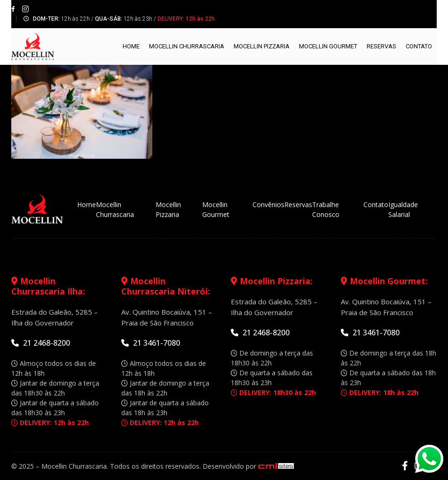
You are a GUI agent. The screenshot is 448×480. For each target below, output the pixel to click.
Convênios (268, 205)
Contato (419, 46)
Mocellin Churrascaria (187, 46)
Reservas (381, 46)
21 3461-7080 (151, 343)
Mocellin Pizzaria (262, 46)
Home (131, 46)
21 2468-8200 (41, 343)
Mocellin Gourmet (328, 46)
